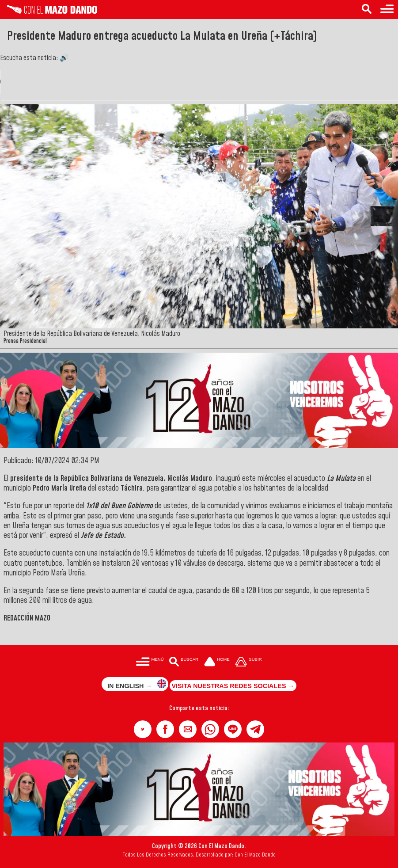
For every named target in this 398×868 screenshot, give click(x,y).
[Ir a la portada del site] (217, 662)
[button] (143, 729)
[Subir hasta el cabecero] (249, 662)
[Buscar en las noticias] (367, 10)
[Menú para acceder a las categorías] (387, 10)
